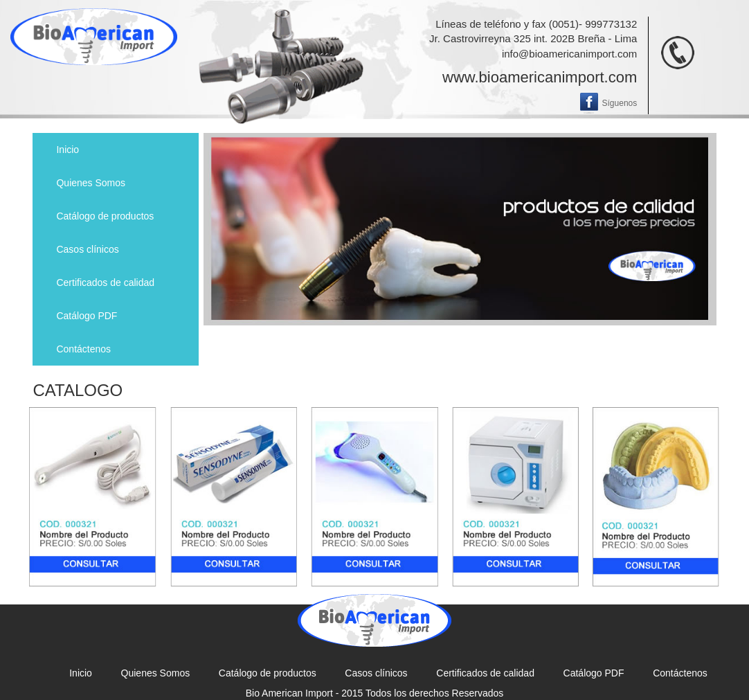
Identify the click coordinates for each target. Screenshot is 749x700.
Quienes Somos (91, 183)
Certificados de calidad (105, 282)
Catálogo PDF (87, 316)
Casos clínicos (87, 249)
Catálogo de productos (105, 216)
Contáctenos (83, 349)
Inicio (67, 150)
